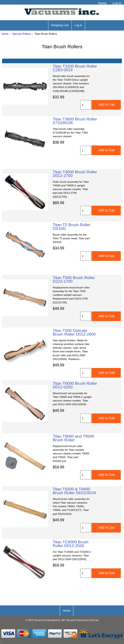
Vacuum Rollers (22, 34)
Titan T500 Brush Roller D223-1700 (74, 279)
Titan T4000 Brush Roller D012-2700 (75, 174)
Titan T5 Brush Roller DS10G (71, 227)
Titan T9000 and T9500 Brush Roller (73, 438)
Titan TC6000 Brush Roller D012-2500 (71, 544)
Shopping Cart (60, 25)
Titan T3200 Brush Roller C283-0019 (75, 68)
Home (102, 3)
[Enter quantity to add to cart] (86, 105)
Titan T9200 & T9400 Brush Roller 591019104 (74, 491)
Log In (117, 3)
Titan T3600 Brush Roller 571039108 (75, 121)
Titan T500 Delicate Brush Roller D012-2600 (74, 332)
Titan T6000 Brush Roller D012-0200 (75, 385)
